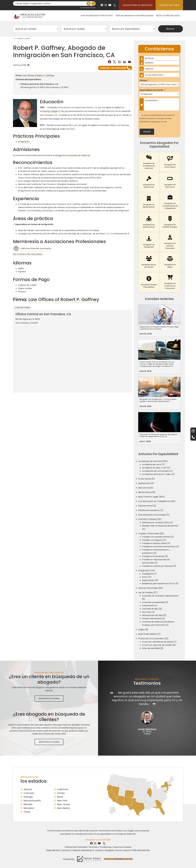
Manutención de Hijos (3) (154, 615)
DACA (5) (147, 577)
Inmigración (24, 142)
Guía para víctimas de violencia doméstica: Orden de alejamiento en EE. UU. (159, 436)
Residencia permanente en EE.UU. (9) (160, 584)
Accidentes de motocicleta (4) (157, 471)
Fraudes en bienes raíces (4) (156, 543)
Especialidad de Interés (152, 90)
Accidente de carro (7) (153, 465)
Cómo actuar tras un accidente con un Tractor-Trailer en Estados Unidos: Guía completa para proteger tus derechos (157, 364)
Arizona (28, 789)
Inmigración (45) (147, 571)
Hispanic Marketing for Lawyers (88, 850)
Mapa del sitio (53, 850)
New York (62, 801)
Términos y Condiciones (100, 847)
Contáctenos (22, 308)
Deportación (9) (150, 580)
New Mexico (64, 808)
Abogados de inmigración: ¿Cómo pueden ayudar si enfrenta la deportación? (158, 400)
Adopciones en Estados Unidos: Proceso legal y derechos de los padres (159, 328)
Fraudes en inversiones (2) (155, 556)
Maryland (29, 808)
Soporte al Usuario (122, 847)
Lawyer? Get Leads (169, 5)
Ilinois (60, 797)
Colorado (29, 793)
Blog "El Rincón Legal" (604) (152, 497)
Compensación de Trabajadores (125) (157, 501)
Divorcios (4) (148, 612)
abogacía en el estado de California (73, 155)
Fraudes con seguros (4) (154, 540)
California (63, 789)
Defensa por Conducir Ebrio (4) (157, 523)
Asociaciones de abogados (138, 5)
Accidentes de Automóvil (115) (153, 461)
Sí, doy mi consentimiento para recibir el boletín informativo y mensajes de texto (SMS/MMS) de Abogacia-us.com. (157, 118)
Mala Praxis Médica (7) (149, 634)
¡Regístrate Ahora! (49, 699)
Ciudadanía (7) (149, 574)
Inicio (15, 39)
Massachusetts (32, 801)
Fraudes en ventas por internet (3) (159, 566)
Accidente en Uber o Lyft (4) (156, 468)
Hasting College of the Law (55, 111)
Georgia (28, 797)
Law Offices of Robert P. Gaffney (38, 75)
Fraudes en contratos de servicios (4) (160, 547)
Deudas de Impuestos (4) (151, 510)
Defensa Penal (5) (147, 506)
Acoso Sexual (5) (146, 479)
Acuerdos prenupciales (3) (155, 602)
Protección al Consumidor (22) (153, 639)
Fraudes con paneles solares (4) (158, 537)
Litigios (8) (143, 630)
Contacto (66, 850)
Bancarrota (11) (146, 488)
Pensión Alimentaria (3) (153, 619)
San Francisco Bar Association (28, 254)
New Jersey (63, 804)
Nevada (28, 804)
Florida (61, 793)
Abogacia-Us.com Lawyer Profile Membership (127, 850)
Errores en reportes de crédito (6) (159, 645)
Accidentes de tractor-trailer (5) (158, 474)
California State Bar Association (36, 248)
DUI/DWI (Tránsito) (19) (150, 519)
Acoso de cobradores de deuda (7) (159, 642)
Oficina (144, 81)
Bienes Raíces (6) (147, 492)
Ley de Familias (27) (148, 593)
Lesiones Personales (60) (150, 588)
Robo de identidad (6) (153, 648)
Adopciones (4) (150, 606)
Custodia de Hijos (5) (152, 609)
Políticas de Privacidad (76, 847)
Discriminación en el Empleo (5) (154, 515)
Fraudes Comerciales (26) (151, 534)
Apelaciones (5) (146, 483)
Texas (27, 812)
